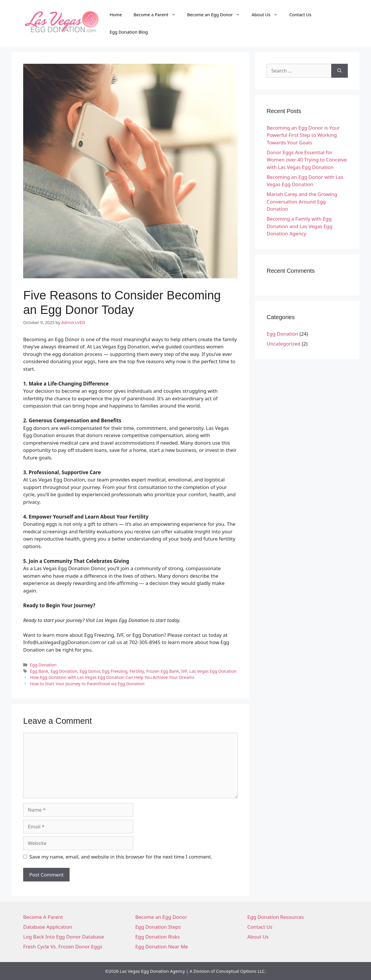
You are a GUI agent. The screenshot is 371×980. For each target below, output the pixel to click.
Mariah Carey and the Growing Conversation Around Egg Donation (302, 201)
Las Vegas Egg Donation (213, 671)
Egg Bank (39, 671)
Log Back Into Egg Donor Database (63, 937)
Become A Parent (43, 917)
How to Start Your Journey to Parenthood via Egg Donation (87, 684)
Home (116, 14)
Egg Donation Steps (158, 927)
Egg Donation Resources (275, 917)
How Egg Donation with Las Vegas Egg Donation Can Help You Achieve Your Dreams (112, 677)
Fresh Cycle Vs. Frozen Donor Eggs (63, 947)
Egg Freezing (115, 671)
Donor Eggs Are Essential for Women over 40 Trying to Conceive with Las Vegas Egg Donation (307, 160)
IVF (184, 671)
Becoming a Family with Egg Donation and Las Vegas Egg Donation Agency (300, 226)
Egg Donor (90, 671)
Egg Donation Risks (158, 937)
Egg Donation (43, 665)
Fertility (137, 671)
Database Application (48, 927)
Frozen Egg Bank (163, 671)
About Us (268, 14)
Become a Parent (158, 14)
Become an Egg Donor (217, 14)
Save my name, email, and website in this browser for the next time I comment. (121, 857)
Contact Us (300, 14)
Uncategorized (284, 344)
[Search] (340, 71)
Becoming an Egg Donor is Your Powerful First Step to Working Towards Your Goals (303, 135)
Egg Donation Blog (129, 32)
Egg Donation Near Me (162, 947)
